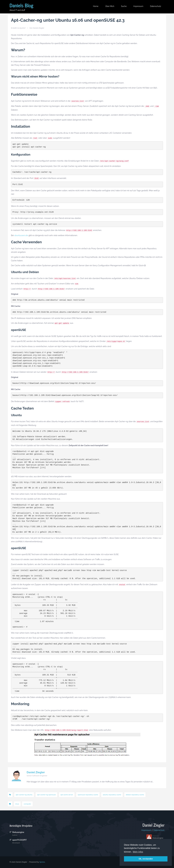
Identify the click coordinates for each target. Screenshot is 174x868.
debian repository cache (135, 795)
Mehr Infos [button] (138, 852)
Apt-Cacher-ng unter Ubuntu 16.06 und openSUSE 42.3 (68, 20)
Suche (124, 6)
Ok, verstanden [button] (146, 859)
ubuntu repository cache (112, 795)
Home (96, 6)
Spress (42, 862)
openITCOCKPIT (19, 840)
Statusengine (18, 832)
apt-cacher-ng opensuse (46, 795)
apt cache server (67, 795)
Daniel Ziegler (36, 772)
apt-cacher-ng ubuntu (24, 795)
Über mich (110, 6)
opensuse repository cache (88, 795)
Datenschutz (156, 6)
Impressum (138, 6)
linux (17, 804)
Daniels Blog (21, 5)
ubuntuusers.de (21, 235)
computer (27, 804)
